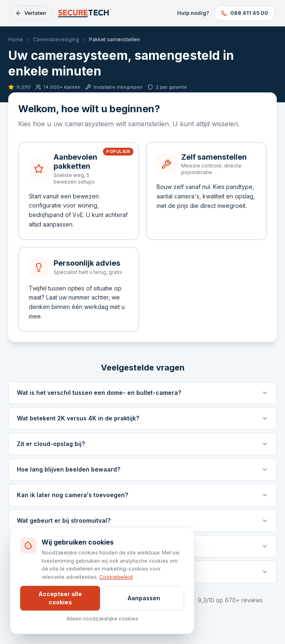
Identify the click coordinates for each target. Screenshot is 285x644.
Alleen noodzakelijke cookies (102, 619)
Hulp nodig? (193, 13)
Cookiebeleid (116, 577)
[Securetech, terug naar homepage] (85, 13)
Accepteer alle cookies (60, 598)
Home (16, 39)
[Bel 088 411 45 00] (245, 13)
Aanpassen (144, 598)
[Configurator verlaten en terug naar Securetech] (31, 13)
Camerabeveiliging (56, 39)
